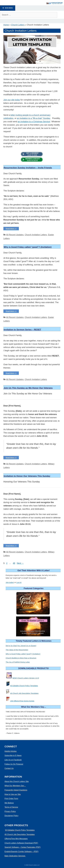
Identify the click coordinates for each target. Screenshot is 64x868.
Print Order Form (11, 799)
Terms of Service (11, 807)
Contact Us (9, 768)
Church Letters (18, 25)
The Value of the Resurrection (17, 650)
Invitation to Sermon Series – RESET (22, 330)
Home (6, 25)
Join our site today (12, 100)
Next (20, 563)
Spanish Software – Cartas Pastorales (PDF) (23, 847)
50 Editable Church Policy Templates (24, 686)
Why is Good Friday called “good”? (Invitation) (28, 247)
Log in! (19, 582)
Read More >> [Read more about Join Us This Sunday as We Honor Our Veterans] (11, 458)
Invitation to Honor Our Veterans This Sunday (27, 476)
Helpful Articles (11, 751)
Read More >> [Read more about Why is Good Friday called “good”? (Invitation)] (11, 311)
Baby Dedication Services (15, 856)
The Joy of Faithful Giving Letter (18, 662)
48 (14, 563)
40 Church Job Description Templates (24, 693)
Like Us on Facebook (13, 760)
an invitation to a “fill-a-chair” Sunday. (34, 118)
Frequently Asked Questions (16, 790)
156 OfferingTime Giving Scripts (22, 701)
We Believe (9, 803)
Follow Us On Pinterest (14, 764)
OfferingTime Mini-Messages (16, 839)
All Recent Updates (15, 235)
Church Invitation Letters (36, 235)
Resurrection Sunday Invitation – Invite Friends (28, 168)
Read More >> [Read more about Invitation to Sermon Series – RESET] (11, 373)
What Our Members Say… (15, 786)
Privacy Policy (10, 811)
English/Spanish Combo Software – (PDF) (22, 852)
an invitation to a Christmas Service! (34, 122)
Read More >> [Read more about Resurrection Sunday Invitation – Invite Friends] (11, 229)
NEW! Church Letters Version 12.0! (26, 678)
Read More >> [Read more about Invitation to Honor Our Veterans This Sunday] (11, 546)
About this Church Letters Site (17, 781)
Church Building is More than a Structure (21, 658)
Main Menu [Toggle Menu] (8, 8)
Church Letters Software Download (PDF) (21, 843)
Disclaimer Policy (11, 816)
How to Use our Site (13, 794)
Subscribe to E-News (13, 755)
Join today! (10, 582)
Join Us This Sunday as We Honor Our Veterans (28, 388)
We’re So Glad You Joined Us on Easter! (21, 646)
